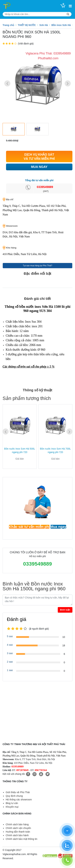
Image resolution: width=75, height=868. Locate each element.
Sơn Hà (44, 25)
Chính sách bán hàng (17, 824)
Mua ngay (58, 527)
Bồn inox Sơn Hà (61, 25)
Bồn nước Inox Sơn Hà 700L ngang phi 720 (55, 450)
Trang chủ (8, 25)
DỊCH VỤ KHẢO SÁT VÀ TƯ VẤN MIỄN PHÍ (39, 157)
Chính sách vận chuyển (18, 828)
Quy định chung (14, 796)
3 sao (10, 653)
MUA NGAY (39, 167)
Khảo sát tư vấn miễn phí (29, 527)
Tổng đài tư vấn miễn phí (39, 180)
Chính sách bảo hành (17, 835)
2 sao (10, 662)
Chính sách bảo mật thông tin (21, 839)
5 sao (10, 636)
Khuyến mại (12, 807)
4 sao (10, 645)
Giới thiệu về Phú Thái (18, 792)
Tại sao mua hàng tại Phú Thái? (37, 266)
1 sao (10, 670)
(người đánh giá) (39, 629)
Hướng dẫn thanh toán (18, 832)
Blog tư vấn (12, 803)
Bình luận (65, 610)
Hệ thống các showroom (19, 800)
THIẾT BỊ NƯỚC (27, 25)
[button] (68, 83)
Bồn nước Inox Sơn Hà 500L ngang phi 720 (20, 450)
